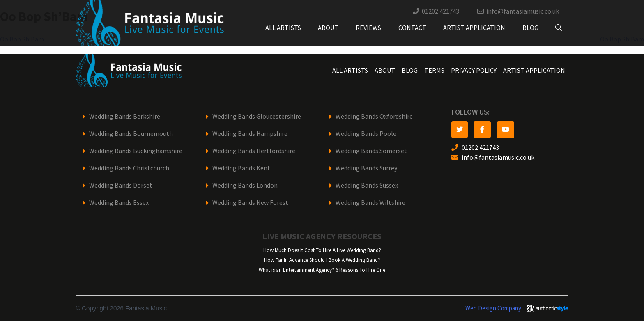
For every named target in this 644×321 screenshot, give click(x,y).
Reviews (368, 28)
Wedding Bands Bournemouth (131, 134)
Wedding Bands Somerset (371, 151)
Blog (530, 28)
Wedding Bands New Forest (250, 203)
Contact (412, 28)
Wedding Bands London (245, 185)
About (328, 28)
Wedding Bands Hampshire (250, 134)
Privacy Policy (474, 70)
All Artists (283, 28)
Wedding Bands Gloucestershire (257, 116)
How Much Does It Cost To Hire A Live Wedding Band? (322, 250)
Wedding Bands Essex (119, 203)
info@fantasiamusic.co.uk (523, 11)
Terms (434, 70)
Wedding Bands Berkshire (125, 116)
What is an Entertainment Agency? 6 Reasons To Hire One (322, 270)
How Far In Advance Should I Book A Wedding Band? (322, 260)
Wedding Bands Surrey (366, 168)
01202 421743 (440, 11)
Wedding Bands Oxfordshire (374, 116)
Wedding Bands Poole (366, 134)
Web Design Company (493, 308)
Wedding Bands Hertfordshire (254, 151)
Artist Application (474, 28)
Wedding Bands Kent (241, 168)
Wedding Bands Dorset (121, 185)
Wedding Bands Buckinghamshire (136, 151)
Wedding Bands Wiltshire (370, 203)
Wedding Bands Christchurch (129, 168)
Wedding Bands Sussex (367, 185)
